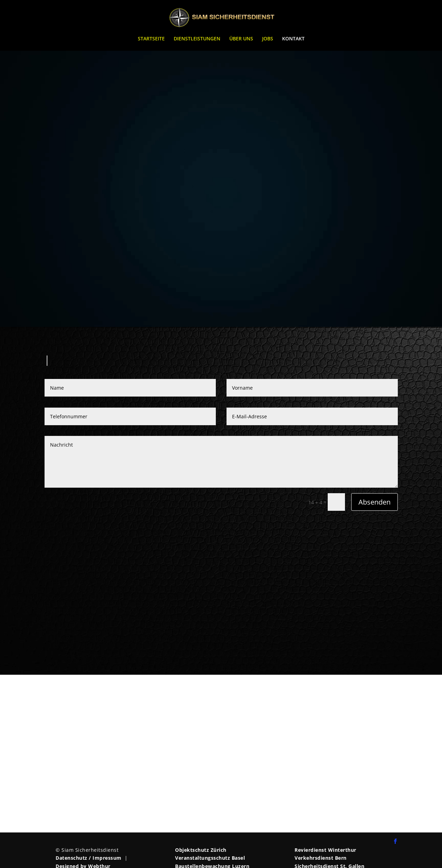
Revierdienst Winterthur (325, 850)
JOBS (268, 39)
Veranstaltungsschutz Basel (210, 858)
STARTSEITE (151, 39)
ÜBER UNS (241, 39)
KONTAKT (293, 39)
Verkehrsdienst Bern (321, 858)
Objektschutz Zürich (201, 850)
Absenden (374, 502)
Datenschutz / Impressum (89, 858)
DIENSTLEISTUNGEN (197, 39)
